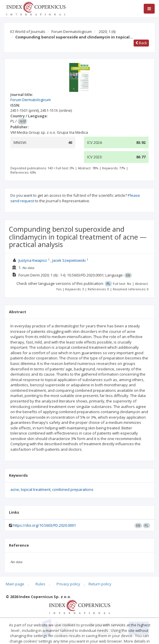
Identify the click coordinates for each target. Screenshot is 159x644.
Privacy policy (68, 584)
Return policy (100, 584)
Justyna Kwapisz (33, 260)
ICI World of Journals (28, 31)
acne (15, 489)
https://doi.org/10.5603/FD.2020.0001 (44, 525)
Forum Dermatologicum (72, 31)
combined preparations (73, 489)
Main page (15, 584)
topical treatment (36, 489)
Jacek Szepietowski (69, 260)
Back (141, 43)
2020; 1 (107, 31)
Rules (40, 584)
